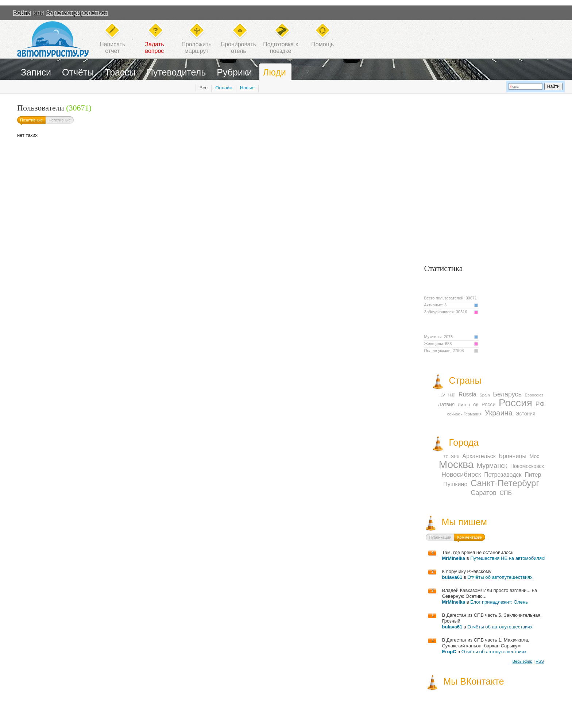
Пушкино (455, 484)
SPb (455, 457)
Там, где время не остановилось (478, 552)
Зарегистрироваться (77, 13)
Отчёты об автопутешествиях (500, 577)
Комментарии (470, 537)
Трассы (120, 72)
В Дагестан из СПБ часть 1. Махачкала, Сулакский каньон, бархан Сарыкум (485, 643)
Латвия (447, 404)
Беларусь (507, 394)
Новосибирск (461, 475)
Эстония (525, 414)
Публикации (440, 537)
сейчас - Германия (464, 414)
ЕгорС (449, 652)
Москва (456, 464)
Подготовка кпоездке (281, 48)
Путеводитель (176, 72)
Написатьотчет (112, 48)
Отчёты (78, 72)
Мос (535, 456)
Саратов (483, 493)
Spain (484, 395)
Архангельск (479, 456)
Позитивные (31, 120)
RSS (540, 661)
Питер (533, 475)
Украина (499, 413)
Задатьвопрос (154, 48)
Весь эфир (523, 661)
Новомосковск (527, 466)
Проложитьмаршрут (196, 48)
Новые (247, 88)
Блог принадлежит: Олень (499, 602)
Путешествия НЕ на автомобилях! (508, 558)
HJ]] (452, 395)
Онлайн (224, 88)
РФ (540, 404)
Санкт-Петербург (505, 483)
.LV (442, 395)
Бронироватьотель (239, 48)
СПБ (506, 493)
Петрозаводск (503, 475)
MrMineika (453, 558)
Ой (476, 405)
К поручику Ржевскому (467, 571)
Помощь (322, 44)
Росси (488, 404)
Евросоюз (534, 395)
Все (204, 88)
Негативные (60, 120)
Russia (467, 394)
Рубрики (234, 72)
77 (445, 457)
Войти (22, 13)
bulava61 (452, 577)
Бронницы (513, 456)
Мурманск (492, 466)
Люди (275, 72)
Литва (464, 405)
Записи (36, 72)
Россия (515, 403)
